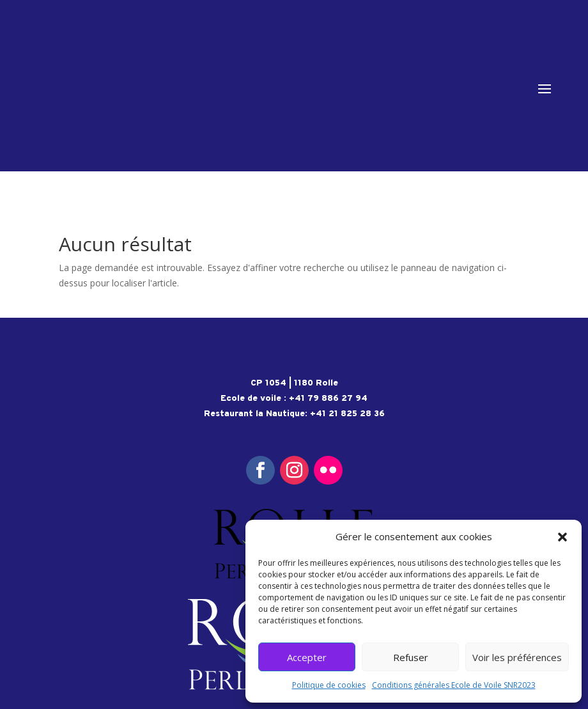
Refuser (411, 657)
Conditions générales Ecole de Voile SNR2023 (454, 685)
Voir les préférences (517, 657)
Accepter (307, 657)
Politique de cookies (329, 685)
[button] (562, 537)
